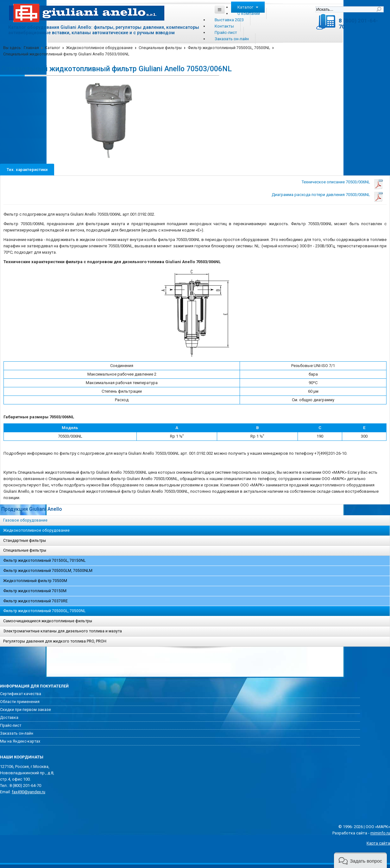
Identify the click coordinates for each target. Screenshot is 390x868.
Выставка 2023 (229, 20)
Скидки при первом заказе (25, 710)
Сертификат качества (21, 694)
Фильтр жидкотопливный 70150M (35, 591)
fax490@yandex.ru (28, 792)
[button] (360, 860)
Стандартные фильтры (25, 541)
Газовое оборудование (25, 520)
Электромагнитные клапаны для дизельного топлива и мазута (63, 631)
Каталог (248, 7)
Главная (31, 48)
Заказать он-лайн (232, 39)
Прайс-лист (226, 32)
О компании (249, 13)
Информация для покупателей (34, 686)
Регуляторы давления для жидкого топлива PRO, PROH (55, 641)
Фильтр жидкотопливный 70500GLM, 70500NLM (48, 571)
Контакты (224, 26)
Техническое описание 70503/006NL (336, 182)
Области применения (20, 702)
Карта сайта (378, 843)
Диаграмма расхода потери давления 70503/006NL (321, 195)
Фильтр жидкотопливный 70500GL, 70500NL (229, 48)
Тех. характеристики (27, 170)
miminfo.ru (380, 833)
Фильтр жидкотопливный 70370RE (35, 601)
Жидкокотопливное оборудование (99, 48)
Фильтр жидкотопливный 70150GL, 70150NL (44, 561)
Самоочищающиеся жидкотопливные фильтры (48, 621)
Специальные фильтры (160, 48)
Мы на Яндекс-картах (20, 741)
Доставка (9, 718)
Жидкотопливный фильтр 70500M (35, 581)
